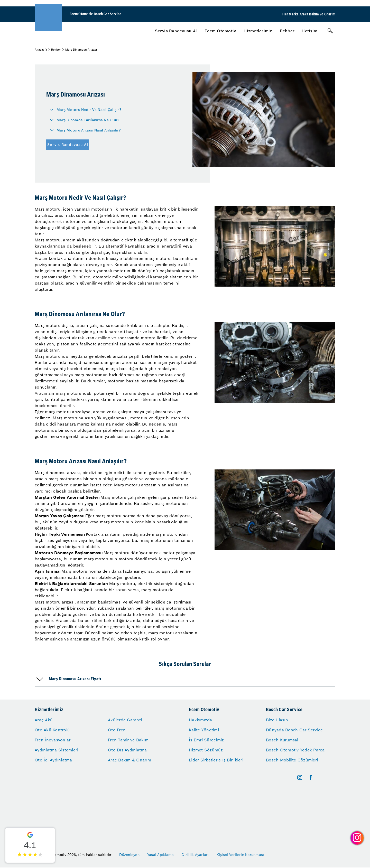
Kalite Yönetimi (204, 730)
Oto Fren (117, 730)
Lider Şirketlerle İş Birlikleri (216, 760)
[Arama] (330, 31)
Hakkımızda (201, 720)
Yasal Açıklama (161, 855)
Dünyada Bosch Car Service (294, 730)
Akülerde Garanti (125, 720)
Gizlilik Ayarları (195, 855)
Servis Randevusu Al (176, 31)
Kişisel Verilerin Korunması (240, 855)
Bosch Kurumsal (282, 740)
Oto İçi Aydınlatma (53, 760)
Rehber (287, 31)
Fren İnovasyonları (53, 740)
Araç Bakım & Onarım (129, 760)
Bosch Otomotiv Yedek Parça (295, 750)
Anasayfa (41, 50)
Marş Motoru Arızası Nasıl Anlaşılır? (89, 130)
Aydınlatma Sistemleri (56, 750)
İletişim (310, 31)
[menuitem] (176, 31)
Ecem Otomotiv (220, 31)
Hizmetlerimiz (258, 31)
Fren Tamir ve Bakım (128, 740)
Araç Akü (44, 720)
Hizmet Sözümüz (206, 750)
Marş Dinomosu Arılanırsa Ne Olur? (88, 120)
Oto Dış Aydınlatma (127, 750)
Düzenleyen (129, 855)
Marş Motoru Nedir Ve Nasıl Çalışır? (89, 110)
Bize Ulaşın (277, 720)
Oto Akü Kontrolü (52, 730)
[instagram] (300, 777)
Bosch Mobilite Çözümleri (292, 760)
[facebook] (311, 777)
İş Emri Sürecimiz (206, 740)
